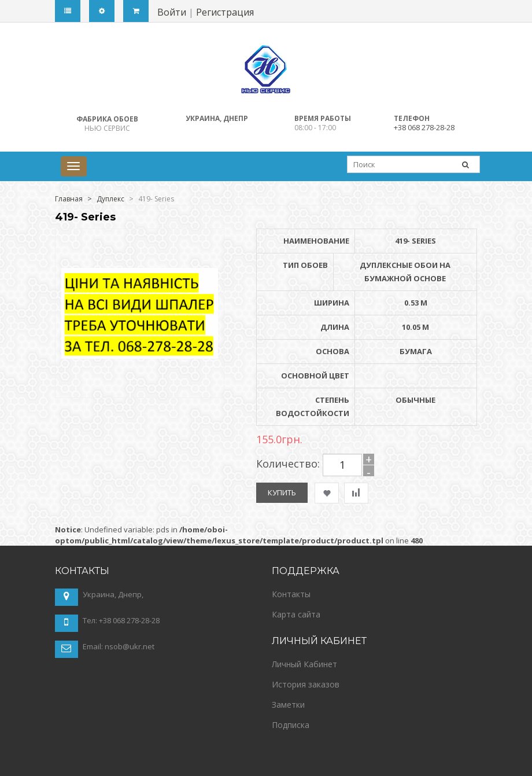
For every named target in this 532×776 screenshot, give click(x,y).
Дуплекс (110, 199)
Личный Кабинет (304, 664)
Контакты (291, 594)
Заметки (288, 705)
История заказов (306, 684)
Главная (69, 199)
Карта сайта (296, 614)
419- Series (156, 199)
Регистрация (225, 12)
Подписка (291, 725)
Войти (172, 12)
